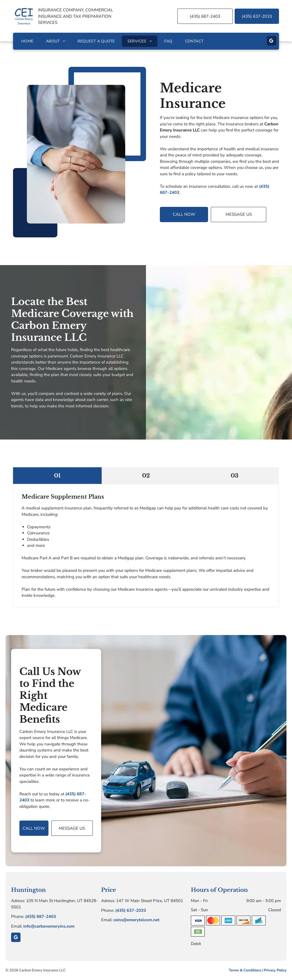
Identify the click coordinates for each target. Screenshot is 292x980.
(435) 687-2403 (41, 916)
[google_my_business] (271, 41)
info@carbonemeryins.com (49, 926)
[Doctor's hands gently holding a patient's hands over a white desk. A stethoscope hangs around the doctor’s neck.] (76, 154)
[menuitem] (28, 41)
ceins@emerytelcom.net (136, 920)
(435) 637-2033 (131, 910)
